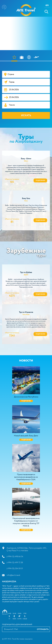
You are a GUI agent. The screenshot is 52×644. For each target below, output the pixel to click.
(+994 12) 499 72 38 (15, 563)
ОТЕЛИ (14, 58)
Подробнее (40, 180)
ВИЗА (29, 58)
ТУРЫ (22, 58)
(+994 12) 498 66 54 (15, 557)
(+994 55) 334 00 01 (15, 569)
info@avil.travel (13, 575)
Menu (4, 7)
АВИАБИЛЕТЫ (36, 58)
